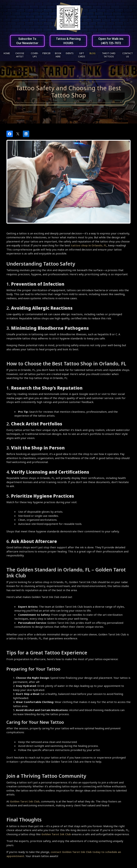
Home (7, 53)
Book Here (58, 55)
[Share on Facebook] (10, 134)
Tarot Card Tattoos (109, 55)
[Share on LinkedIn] (26, 134)
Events (70, 53)
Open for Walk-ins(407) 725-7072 (111, 41)
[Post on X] (18, 134)
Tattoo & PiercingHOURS (68, 41)
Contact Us (128, 55)
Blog (92, 53)
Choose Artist (20, 55)
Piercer (46, 53)
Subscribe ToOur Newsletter (27, 41)
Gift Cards (82, 55)
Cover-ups (35, 55)
